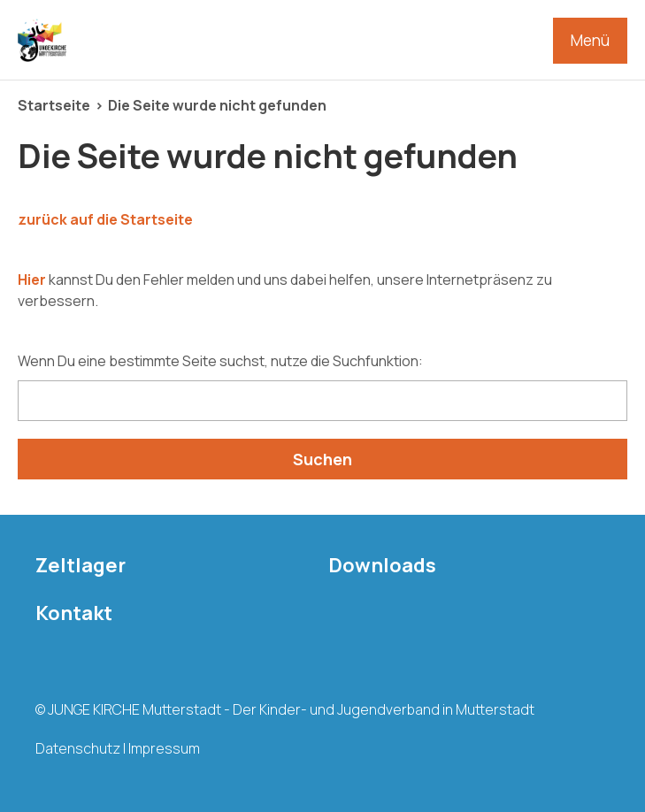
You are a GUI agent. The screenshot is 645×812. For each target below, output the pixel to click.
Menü (590, 40)
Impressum (164, 748)
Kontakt (74, 613)
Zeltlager (81, 565)
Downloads (382, 565)
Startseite (54, 105)
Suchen (322, 459)
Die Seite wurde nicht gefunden (217, 105)
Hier (32, 280)
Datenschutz (78, 748)
